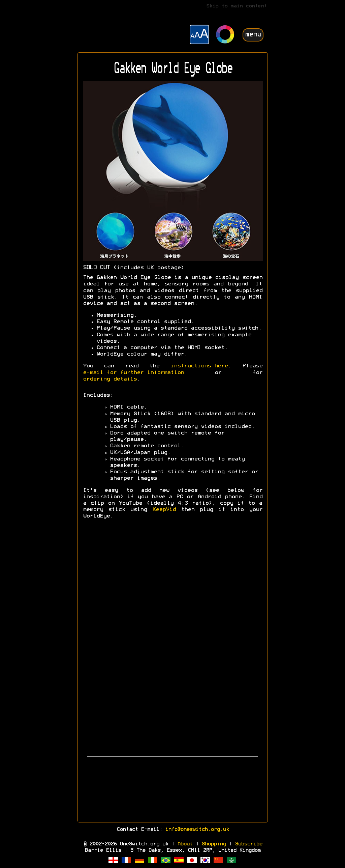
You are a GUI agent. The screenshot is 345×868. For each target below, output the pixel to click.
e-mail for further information (133, 373)
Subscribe (248, 844)
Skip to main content (237, 6)
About (185, 844)
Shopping (214, 844)
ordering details (110, 379)
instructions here (199, 366)
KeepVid (164, 510)
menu (253, 35)
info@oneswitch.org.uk (197, 830)
